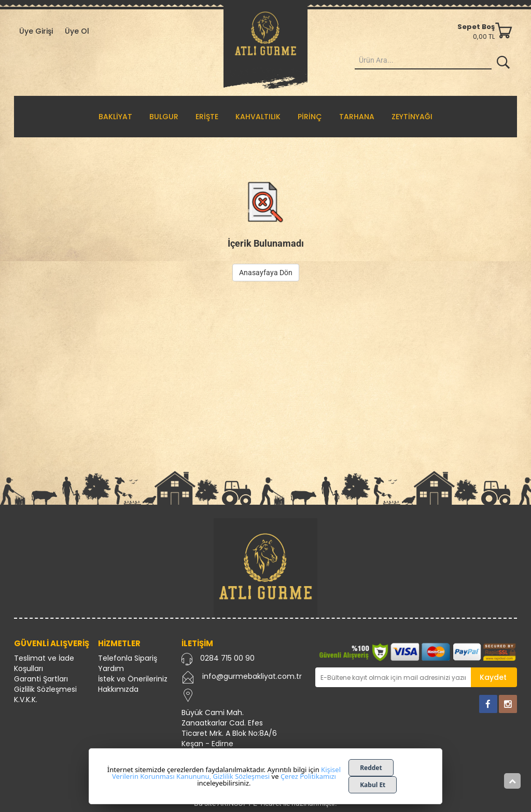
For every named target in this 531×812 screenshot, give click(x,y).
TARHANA (357, 117)
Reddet (371, 768)
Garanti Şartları (41, 679)
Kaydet (493, 677)
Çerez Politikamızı (308, 776)
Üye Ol (77, 31)
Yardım (111, 668)
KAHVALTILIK (258, 117)
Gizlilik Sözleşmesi (45, 689)
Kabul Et (373, 785)
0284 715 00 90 (227, 658)
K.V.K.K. (26, 700)
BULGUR (164, 117)
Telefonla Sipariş (128, 658)
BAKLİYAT (115, 117)
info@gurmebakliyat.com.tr (252, 676)
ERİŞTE (207, 117)
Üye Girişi (36, 31)
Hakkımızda (118, 689)
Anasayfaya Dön (266, 273)
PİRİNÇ (310, 117)
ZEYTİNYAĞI (412, 117)
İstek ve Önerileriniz (133, 679)
